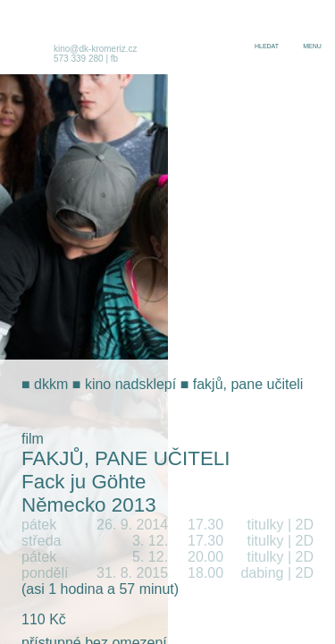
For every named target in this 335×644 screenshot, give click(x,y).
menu (312, 46)
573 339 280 (79, 59)
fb (114, 59)
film (33, 439)
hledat (267, 46)
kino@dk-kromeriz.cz (96, 49)
